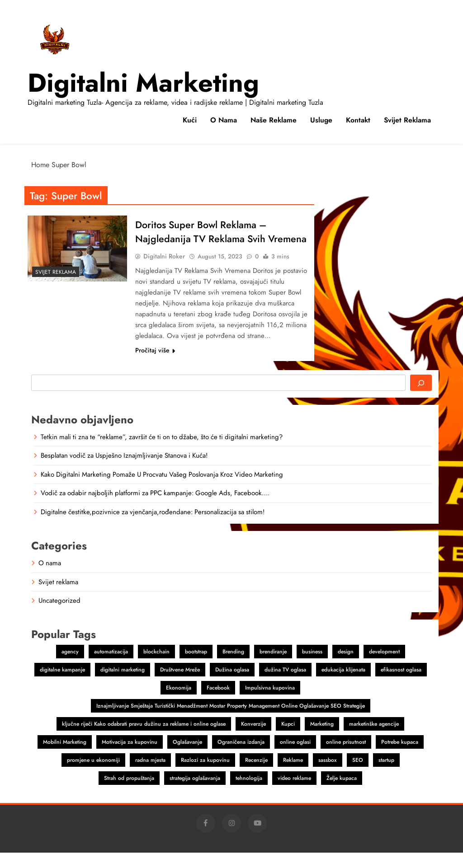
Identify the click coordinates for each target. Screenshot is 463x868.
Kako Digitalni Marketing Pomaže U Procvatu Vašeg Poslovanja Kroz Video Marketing (162, 490)
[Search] (421, 398)
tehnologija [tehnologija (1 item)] (249, 793)
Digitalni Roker (164, 272)
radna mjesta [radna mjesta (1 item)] (150, 775)
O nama (224, 120)
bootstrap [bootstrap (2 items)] (196, 667)
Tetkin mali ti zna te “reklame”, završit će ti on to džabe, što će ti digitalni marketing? (162, 452)
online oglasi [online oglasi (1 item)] (295, 757)
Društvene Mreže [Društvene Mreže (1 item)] (180, 685)
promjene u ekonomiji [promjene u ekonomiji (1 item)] (93, 775)
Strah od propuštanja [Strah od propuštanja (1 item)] (129, 793)
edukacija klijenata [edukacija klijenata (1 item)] (343, 685)
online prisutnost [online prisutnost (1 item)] (346, 757)
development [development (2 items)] (384, 667)
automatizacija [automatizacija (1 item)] (111, 667)
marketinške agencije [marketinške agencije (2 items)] (374, 739)
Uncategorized (59, 616)
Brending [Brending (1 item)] (233, 667)
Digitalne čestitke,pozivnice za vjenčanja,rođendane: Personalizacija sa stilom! (153, 527)
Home (40, 165)
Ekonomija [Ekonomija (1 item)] (179, 703)
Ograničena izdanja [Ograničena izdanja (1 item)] (241, 757)
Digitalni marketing (143, 83)
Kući (190, 120)
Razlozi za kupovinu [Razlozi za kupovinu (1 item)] (205, 775)
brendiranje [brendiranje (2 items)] (273, 667)
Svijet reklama (407, 120)
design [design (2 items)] (346, 667)
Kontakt (358, 120)
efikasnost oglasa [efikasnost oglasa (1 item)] (401, 685)
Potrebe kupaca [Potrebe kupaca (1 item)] (400, 757)
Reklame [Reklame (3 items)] (293, 775)
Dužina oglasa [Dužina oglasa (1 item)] (232, 685)
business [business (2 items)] (312, 667)
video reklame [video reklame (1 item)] (294, 793)
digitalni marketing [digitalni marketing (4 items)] (123, 685)
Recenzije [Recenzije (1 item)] (256, 775)
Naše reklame (274, 120)
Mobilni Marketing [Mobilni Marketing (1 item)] (65, 757)
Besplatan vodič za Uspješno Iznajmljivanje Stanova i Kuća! (124, 471)
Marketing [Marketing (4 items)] (322, 739)
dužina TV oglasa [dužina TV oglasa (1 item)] (285, 685)
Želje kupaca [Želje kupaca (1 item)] (342, 793)
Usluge (321, 120)
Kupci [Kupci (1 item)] (288, 739)
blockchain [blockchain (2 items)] (156, 667)
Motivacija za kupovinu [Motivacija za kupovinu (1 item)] (130, 757)
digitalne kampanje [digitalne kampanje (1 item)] (62, 685)
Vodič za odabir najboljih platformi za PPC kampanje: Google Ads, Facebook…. (155, 508)
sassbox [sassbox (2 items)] (328, 775)
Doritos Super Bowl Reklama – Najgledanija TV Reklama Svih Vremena (203, 239)
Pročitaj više (155, 366)
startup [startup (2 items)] (386, 775)
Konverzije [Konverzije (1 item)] (253, 739)
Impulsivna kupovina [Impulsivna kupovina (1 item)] (270, 703)
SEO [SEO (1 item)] (358, 775)
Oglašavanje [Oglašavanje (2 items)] (187, 757)
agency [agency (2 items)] (70, 667)
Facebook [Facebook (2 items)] (218, 703)
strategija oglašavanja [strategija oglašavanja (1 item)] (195, 793)
